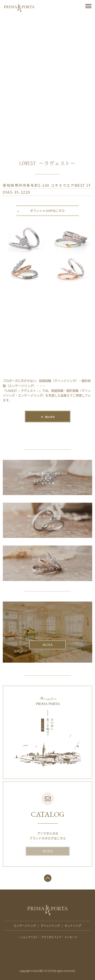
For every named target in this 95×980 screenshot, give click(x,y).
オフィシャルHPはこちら (48, 211)
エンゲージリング (25, 926)
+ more (48, 416)
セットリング (73, 926)
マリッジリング (50, 926)
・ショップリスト (28, 937)
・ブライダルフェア (50, 937)
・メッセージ (69, 937)
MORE (48, 645)
